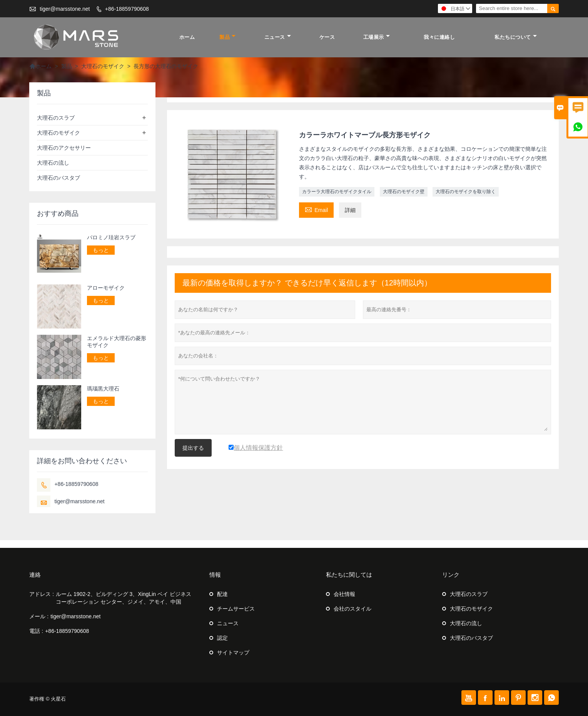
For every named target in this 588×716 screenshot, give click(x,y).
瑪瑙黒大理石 (103, 389)
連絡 (35, 575)
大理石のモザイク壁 (404, 192)
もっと (101, 250)
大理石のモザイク (103, 66)
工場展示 (377, 37)
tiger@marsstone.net (65, 9)
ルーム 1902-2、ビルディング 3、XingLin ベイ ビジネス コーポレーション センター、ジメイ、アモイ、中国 (124, 598)
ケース (327, 37)
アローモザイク (106, 288)
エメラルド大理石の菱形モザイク (117, 342)
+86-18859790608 (127, 9)
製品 (227, 37)
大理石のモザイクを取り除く (466, 192)
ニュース (278, 37)
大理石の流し (53, 163)
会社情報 (344, 594)
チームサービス (236, 609)
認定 (222, 638)
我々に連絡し (439, 37)
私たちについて (516, 37)
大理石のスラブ (56, 118)
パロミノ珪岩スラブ (111, 237)
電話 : (36, 631)
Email (316, 209)
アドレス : (42, 594)
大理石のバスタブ (58, 178)
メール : (39, 616)
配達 (222, 594)
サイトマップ (233, 653)
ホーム (187, 37)
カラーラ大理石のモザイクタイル (337, 192)
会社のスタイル (352, 609)
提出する (193, 448)
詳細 (350, 210)
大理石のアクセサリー (64, 148)
